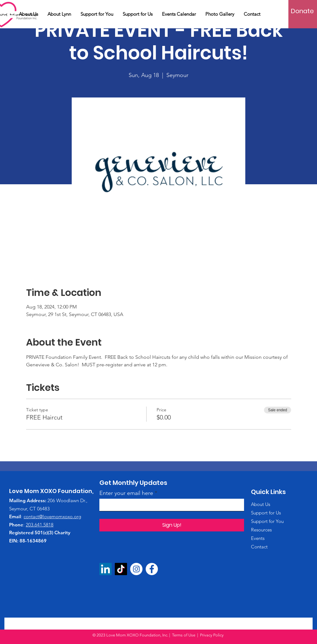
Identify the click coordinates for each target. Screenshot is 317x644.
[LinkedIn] (106, 569)
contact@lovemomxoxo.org (52, 516)
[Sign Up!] (172, 525)
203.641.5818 (40, 525)
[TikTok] (121, 569)
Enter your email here (126, 493)
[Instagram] (136, 569)
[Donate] (302, 11)
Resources (261, 530)
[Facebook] (152, 569)
